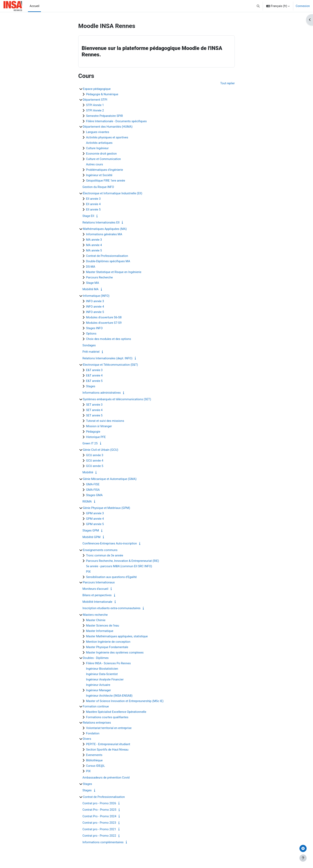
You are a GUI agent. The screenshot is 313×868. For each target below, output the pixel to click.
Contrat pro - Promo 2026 (99, 803)
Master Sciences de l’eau (103, 626)
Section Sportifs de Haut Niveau (107, 750)
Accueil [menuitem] (34, 6)
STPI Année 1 (95, 105)
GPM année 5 (95, 524)
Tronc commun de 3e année (105, 556)
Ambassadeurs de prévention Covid (106, 778)
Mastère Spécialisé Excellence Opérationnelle (116, 712)
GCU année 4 (95, 461)
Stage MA (93, 283)
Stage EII (88, 216)
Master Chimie (96, 620)
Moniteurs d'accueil (95, 589)
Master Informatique (100, 631)
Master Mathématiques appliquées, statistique (117, 637)
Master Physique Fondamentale (107, 647)
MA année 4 (94, 245)
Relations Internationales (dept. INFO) (107, 359)
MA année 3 (94, 240)
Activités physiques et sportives (107, 138)
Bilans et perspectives (97, 595)
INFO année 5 (95, 312)
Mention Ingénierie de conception (108, 642)
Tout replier (227, 83)
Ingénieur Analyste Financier (105, 680)
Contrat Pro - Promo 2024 (99, 816)
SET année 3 (94, 405)
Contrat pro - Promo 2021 (99, 829)
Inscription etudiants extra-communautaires (111, 608)
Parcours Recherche (99, 278)
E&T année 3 (94, 370)
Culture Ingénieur (97, 148)
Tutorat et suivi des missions (105, 421)
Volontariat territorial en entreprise (109, 728)
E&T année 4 (94, 376)
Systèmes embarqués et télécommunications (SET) (117, 399)
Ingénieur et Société (99, 175)
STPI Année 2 (95, 111)
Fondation (93, 734)
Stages (91, 386)
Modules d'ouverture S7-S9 (104, 323)
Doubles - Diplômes (96, 658)
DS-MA (91, 267)
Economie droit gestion (101, 154)
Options (91, 334)
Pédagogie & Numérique (102, 94)
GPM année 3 (95, 513)
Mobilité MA (91, 289)
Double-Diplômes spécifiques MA (108, 261)
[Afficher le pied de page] (303, 858)
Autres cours (95, 165)
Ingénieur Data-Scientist (102, 674)
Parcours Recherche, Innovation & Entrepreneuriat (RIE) (122, 561)
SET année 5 (94, 416)
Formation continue (96, 707)
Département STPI (95, 100)
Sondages (89, 346)
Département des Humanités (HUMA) (108, 127)
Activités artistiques (99, 143)
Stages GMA (94, 495)
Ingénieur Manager (99, 690)
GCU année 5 (95, 466)
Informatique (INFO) (96, 296)
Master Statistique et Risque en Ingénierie (114, 272)
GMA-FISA (93, 490)
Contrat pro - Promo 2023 (99, 823)
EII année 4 (93, 204)
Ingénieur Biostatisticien (102, 669)
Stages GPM (91, 531)
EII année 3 (93, 199)
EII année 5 (93, 210)
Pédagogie (93, 432)
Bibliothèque (94, 761)
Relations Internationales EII (101, 223)
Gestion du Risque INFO (98, 187)
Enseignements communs (100, 550)
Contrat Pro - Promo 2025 (99, 810)
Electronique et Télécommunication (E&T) (110, 365)
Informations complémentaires (103, 842)
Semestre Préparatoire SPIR (104, 116)
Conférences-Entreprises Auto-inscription (110, 544)
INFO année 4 (95, 307)
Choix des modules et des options (108, 339)
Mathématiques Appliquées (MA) (105, 229)
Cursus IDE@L (96, 766)
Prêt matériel (91, 352)
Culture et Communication (103, 159)
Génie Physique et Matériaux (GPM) (106, 508)
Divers (87, 739)
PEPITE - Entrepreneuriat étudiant (108, 744)
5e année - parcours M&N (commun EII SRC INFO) (119, 566)
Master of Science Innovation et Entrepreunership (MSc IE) (125, 701)
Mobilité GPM (91, 537)
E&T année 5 (94, 381)
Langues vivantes (98, 132)
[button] (258, 6)
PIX (88, 572)
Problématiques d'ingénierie (104, 170)
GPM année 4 (95, 519)
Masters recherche (95, 615)
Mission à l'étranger (99, 426)
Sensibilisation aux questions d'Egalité (111, 577)
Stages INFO (94, 328)
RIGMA (87, 502)
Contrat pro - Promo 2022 (99, 836)
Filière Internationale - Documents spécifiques (116, 121)
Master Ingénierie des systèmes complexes (115, 653)
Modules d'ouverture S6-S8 (104, 318)
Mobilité (88, 473)
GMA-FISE (93, 485)
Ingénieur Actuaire (98, 685)
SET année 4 (94, 410)
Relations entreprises (97, 723)
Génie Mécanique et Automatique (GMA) (110, 479)
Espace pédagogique (97, 89)
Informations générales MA (104, 234)
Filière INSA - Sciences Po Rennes (108, 663)
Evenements (94, 755)
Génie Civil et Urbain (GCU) (101, 450)
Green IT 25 (90, 444)
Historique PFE (96, 437)
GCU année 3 (95, 455)
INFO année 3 (95, 301)
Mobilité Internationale (97, 602)
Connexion (303, 6)
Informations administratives (102, 393)
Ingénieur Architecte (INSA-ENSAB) (109, 696)
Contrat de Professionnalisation (107, 256)
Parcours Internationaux (99, 583)
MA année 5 (94, 251)
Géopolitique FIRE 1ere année (106, 181)
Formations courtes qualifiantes (107, 717)
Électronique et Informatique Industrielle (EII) (112, 194)
